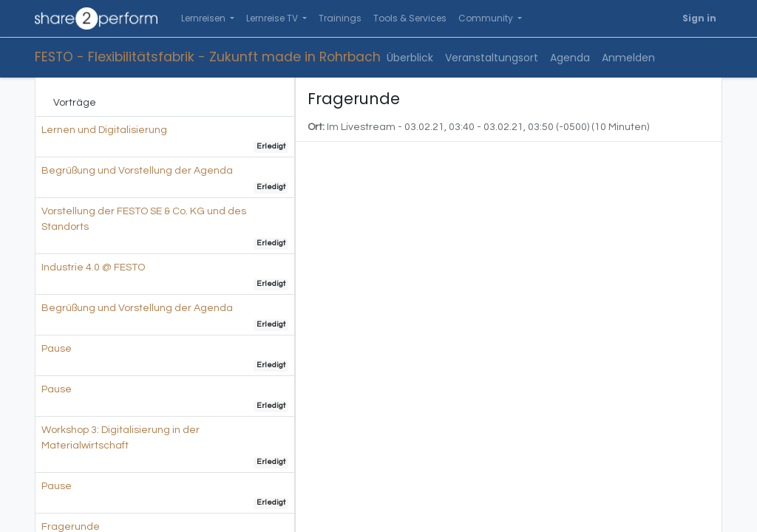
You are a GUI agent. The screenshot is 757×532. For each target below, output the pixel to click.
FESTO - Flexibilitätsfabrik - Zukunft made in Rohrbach (208, 57)
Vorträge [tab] (75, 103)
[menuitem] (340, 18)
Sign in (699, 18)
